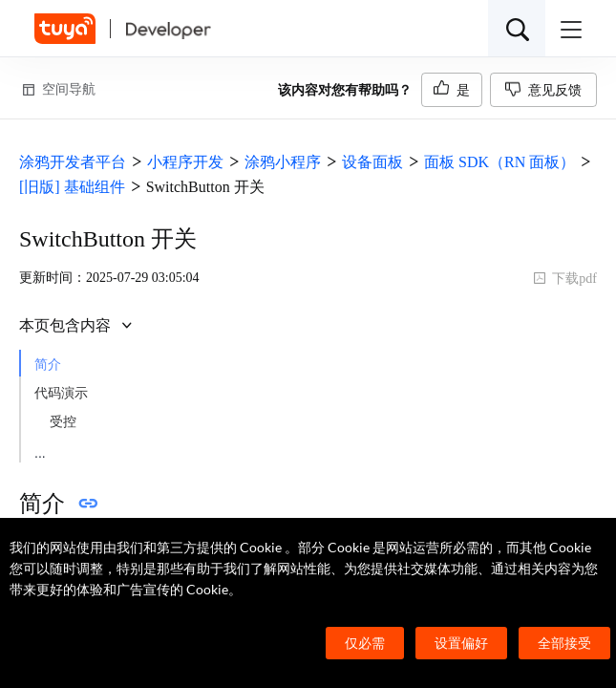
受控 (63, 422)
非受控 (70, 451)
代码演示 (61, 393)
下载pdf (565, 279)
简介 (48, 365)
